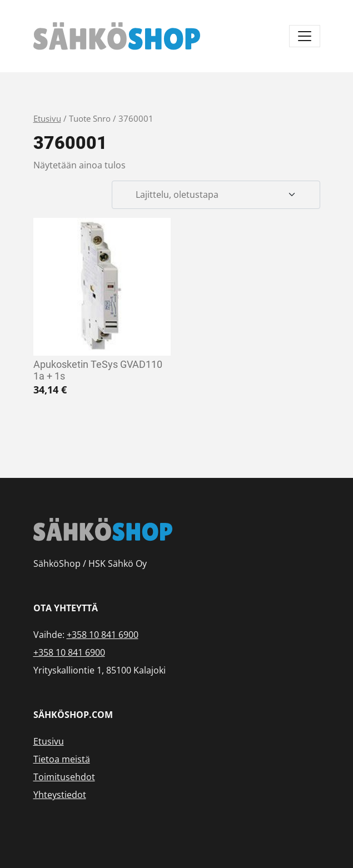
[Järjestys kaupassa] (216, 195)
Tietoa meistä (62, 759)
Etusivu (47, 118)
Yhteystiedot (60, 795)
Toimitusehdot (64, 777)
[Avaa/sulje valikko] (305, 36)
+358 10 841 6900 (103, 635)
